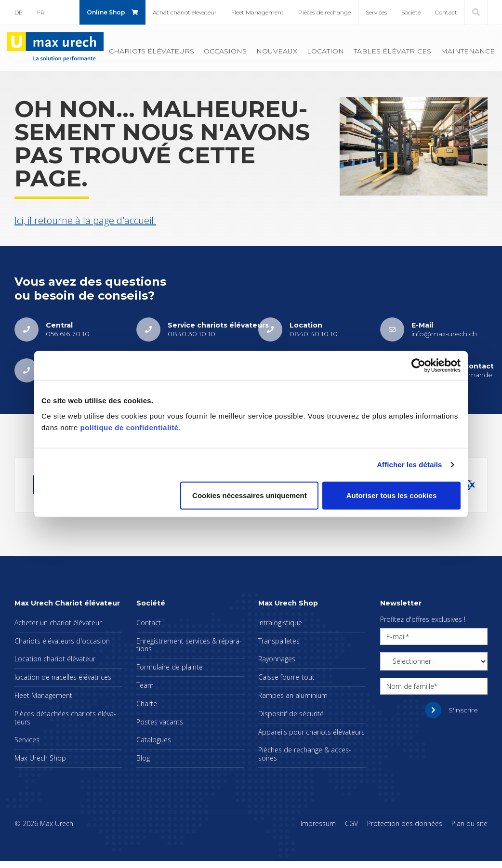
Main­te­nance (468, 51)
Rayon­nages (277, 659)
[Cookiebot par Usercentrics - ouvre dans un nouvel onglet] (418, 366)
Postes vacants (160, 722)
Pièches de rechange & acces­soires (305, 754)
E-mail (396, 637)
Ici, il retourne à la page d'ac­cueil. (85, 220)
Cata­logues (154, 740)
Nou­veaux (277, 51)
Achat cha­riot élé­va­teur (185, 12)
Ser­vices (376, 12)
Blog (143, 758)
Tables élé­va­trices (392, 51)
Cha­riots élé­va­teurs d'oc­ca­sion (62, 641)
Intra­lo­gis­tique (280, 623)
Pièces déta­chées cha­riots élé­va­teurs (65, 718)
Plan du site (469, 823)
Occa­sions (225, 51)
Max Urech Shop (40, 758)
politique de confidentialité (130, 427)
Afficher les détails (409, 465)
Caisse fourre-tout (286, 677)
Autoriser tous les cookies (392, 495)
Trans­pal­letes (279, 641)
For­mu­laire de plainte (170, 667)
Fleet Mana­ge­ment (258, 12)
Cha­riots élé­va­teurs (152, 51)
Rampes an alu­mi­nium (293, 695)
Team (145, 685)
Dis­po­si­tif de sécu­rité (291, 714)
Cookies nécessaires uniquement (250, 495)
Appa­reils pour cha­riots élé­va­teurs (311, 732)
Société (411, 12)
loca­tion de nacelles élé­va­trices (63, 677)
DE (19, 12)
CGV (351, 823)
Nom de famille (410, 686)
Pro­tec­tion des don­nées (405, 823)
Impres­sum (318, 823)
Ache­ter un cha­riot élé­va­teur (58, 623)
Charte (147, 704)
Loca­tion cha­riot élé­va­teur (55, 659)
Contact (446, 12)
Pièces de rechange (324, 12)
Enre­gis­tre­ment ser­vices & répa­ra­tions (189, 645)
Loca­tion (325, 51)
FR (41, 12)
